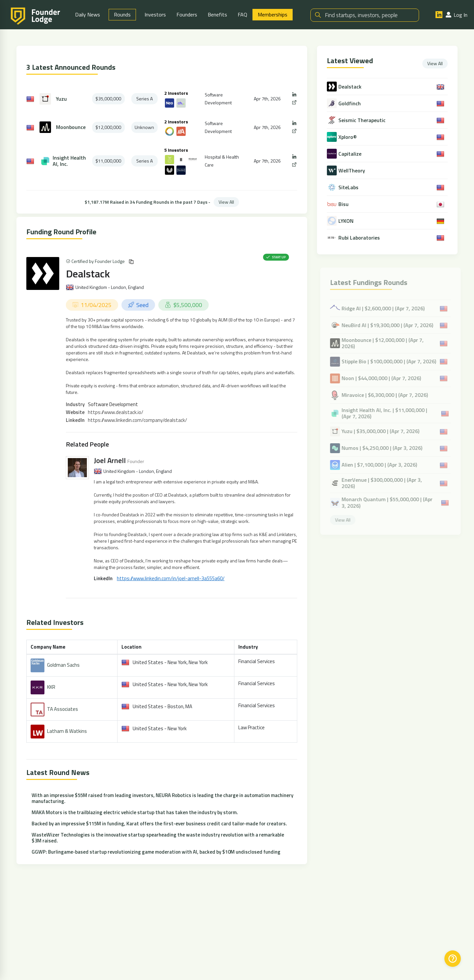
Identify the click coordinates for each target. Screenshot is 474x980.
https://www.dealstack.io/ (116, 413)
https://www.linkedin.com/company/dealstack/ (137, 421)
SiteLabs (349, 188)
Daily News (88, 15)
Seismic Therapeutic (362, 121)
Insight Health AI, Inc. (69, 162)
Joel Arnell (110, 461)
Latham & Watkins (67, 732)
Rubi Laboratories (359, 238)
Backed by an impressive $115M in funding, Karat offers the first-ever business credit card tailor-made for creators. (159, 824)
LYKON (346, 221)
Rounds (122, 15)
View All (226, 203)
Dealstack (88, 274)
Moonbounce (71, 128)
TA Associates (63, 710)
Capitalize (350, 154)
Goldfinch (350, 104)
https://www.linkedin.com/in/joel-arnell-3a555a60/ (171, 579)
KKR (51, 688)
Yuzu (61, 100)
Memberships (273, 15)
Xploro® (348, 137)
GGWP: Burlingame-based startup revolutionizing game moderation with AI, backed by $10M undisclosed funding (156, 852)
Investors (155, 15)
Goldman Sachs (63, 666)
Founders (187, 15)
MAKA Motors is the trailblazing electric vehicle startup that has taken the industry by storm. (135, 813)
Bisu (344, 205)
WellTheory (352, 171)
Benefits (217, 15)
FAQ (242, 15)
